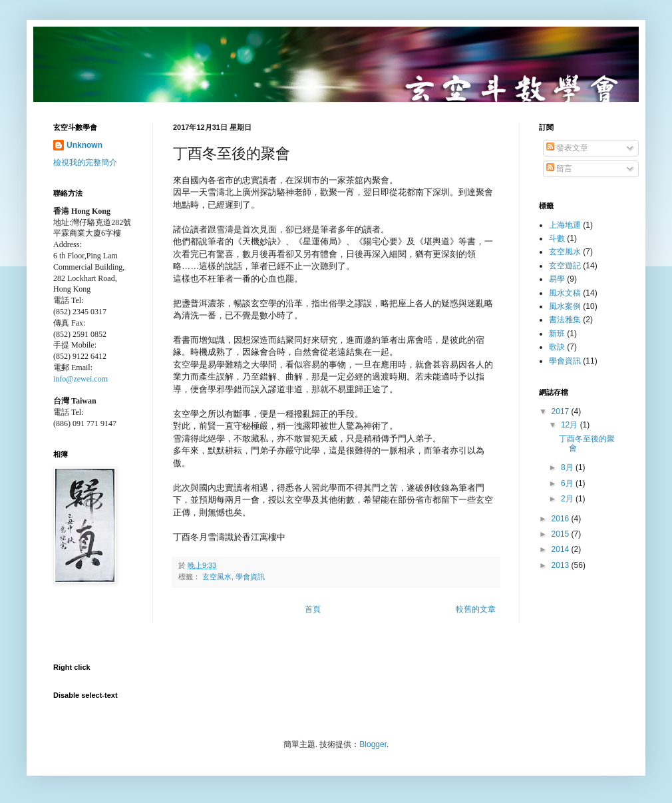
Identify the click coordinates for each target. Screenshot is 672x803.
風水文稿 (565, 293)
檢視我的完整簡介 (85, 162)
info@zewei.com (81, 379)
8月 (568, 467)
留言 (559, 168)
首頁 (313, 609)
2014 (562, 549)
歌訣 (557, 347)
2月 (568, 499)
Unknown (84, 145)
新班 (557, 334)
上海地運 (565, 225)
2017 (562, 411)
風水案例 (565, 306)
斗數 (557, 238)
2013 (562, 565)
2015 (562, 534)
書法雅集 (565, 320)
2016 (562, 519)
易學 (557, 279)
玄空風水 (217, 577)
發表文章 (567, 148)
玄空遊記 (565, 266)
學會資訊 (250, 577)
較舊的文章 (476, 609)
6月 (568, 483)
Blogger (373, 744)
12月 (571, 425)
